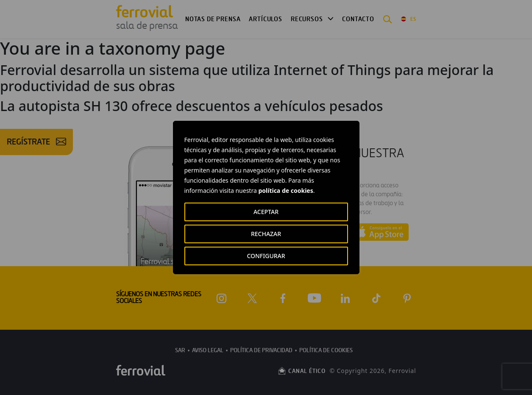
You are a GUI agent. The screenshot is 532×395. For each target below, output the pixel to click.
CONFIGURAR (266, 256)
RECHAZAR (266, 234)
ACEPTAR (266, 212)
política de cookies (285, 191)
